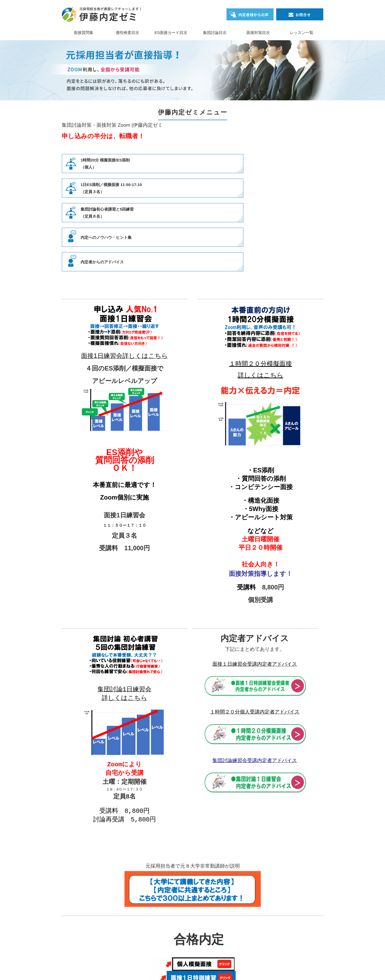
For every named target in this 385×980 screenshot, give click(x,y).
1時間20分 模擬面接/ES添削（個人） (105, 164)
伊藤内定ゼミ (185, 968)
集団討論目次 (215, 33)
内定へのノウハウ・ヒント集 (106, 188)
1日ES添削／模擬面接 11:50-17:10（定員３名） (200, 164)
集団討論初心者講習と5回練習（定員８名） (285, 164)
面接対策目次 (258, 33)
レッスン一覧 (302, 33)
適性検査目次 (127, 33)
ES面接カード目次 (171, 33)
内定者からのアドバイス (280, 188)
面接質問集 (84, 33)
